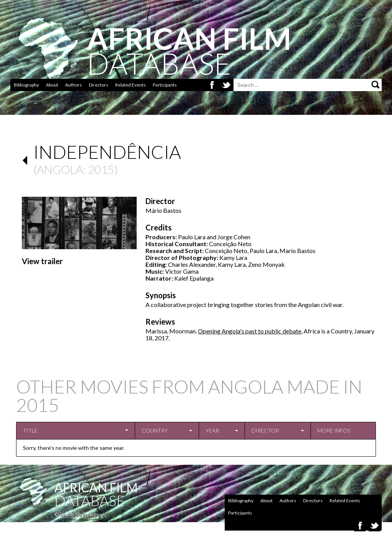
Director (265, 430)
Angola (60, 169)
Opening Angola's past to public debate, (250, 331)
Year (212, 430)
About (52, 85)
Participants (165, 85)
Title (30, 430)
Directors (99, 85)
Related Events (131, 85)
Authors (73, 85)
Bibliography (26, 85)
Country (155, 430)
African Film (96, 488)
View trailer (42, 261)
